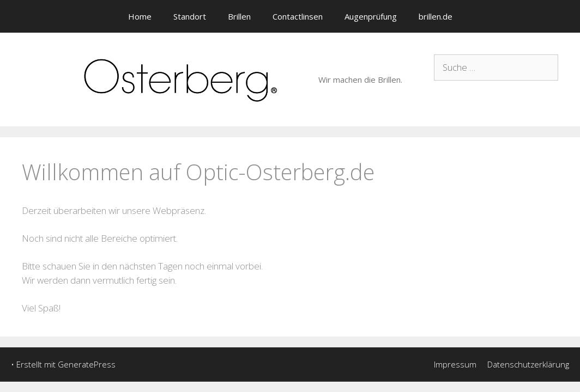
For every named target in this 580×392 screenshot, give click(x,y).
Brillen (239, 16)
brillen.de (436, 16)
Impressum (455, 364)
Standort (190, 16)
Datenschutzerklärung (528, 364)
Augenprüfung (371, 16)
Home (140, 16)
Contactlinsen (298, 16)
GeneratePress (87, 364)
